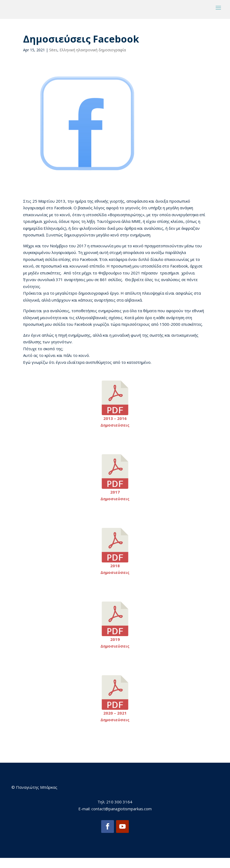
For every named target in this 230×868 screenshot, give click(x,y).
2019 (115, 649)
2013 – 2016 (115, 428)
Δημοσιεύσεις (115, 435)
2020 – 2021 (115, 723)
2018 (115, 575)
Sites (53, 60)
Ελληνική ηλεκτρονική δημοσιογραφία (93, 60)
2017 (115, 502)
